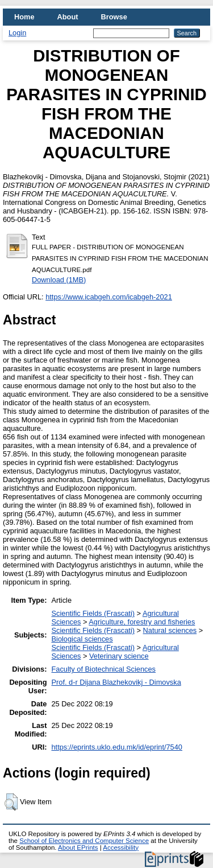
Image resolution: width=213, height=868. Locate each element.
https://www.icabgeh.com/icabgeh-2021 (109, 297)
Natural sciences (170, 630)
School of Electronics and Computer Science (84, 841)
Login (17, 33)
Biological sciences (82, 639)
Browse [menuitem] (114, 17)
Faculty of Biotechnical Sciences (104, 669)
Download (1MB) (59, 280)
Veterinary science (119, 656)
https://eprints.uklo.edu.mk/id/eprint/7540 (117, 747)
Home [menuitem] (24, 17)
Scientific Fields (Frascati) (93, 613)
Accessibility (121, 848)
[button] (11, 802)
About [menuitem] (68, 17)
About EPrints (78, 848)
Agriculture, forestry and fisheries (142, 622)
